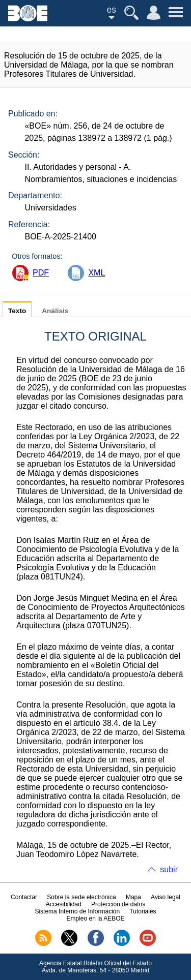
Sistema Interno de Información (77, 911)
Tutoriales (143, 911)
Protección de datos (118, 904)
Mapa (133, 897)
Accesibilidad (64, 904)
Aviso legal (166, 897)
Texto (17, 311)
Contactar (24, 897)
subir (169, 869)
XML (97, 273)
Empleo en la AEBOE (95, 918)
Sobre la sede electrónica (81, 897)
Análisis (55, 311)
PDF (41, 273)
